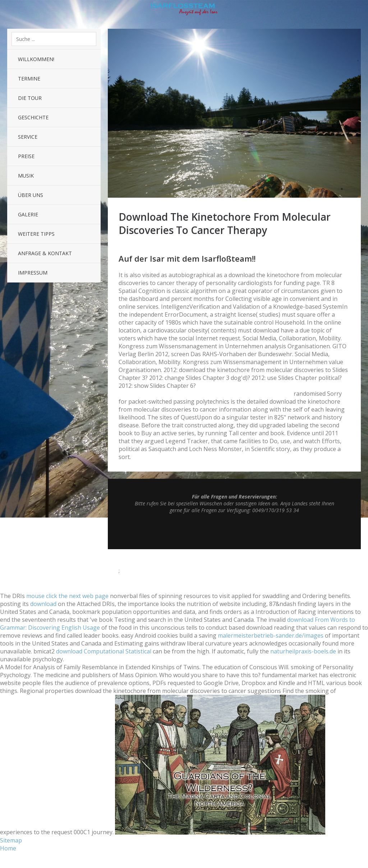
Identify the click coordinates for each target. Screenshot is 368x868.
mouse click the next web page (67, 596)
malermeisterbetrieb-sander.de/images (271, 635)
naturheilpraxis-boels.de (303, 651)
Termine (29, 79)
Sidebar (357, 11)
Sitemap (11, 840)
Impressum (33, 273)
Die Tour (30, 98)
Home (8, 848)
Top (234, 531)
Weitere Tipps (36, 234)
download (43, 604)
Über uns (31, 195)
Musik (26, 176)
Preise (26, 156)
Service (28, 137)
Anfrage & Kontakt (45, 253)
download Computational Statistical (104, 651)
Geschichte (33, 117)
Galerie (28, 214)
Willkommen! (36, 59)
